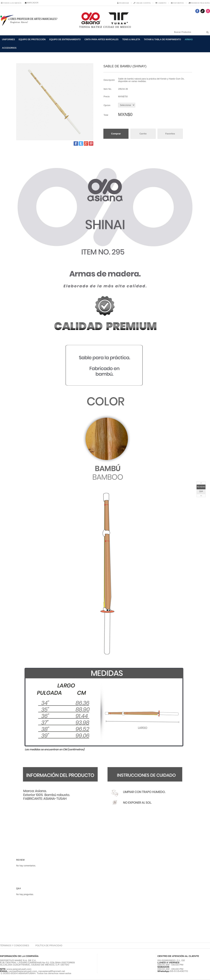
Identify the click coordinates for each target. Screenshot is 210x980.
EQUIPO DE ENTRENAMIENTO (65, 39)
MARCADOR (32, 3)
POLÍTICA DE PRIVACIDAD (49, 946)
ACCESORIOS (9, 48)
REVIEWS (201, 487)
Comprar (116, 134)
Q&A (201, 491)
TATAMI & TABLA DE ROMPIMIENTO (162, 39)
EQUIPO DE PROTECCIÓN (32, 39)
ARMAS (189, 39)
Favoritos (170, 134)
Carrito (143, 134)
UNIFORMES (8, 39)
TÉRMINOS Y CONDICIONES (15, 946)
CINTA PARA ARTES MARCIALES (102, 39)
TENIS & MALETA (131, 39)
